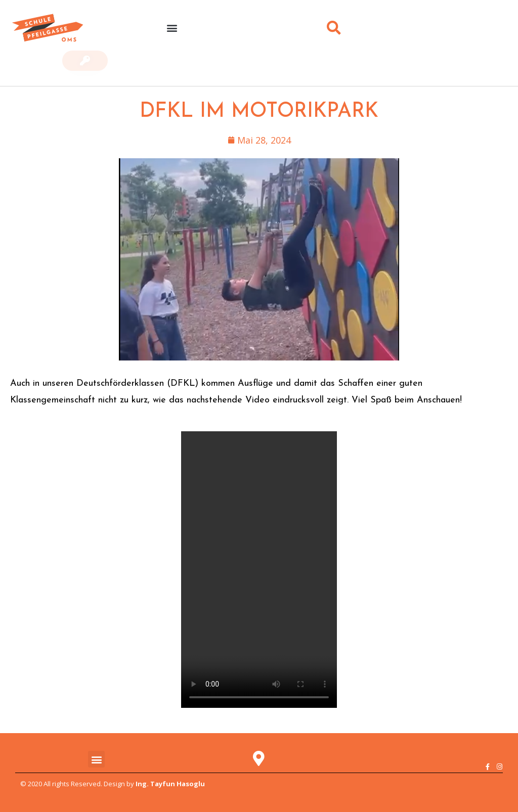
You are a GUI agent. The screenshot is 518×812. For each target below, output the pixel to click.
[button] (172, 28)
